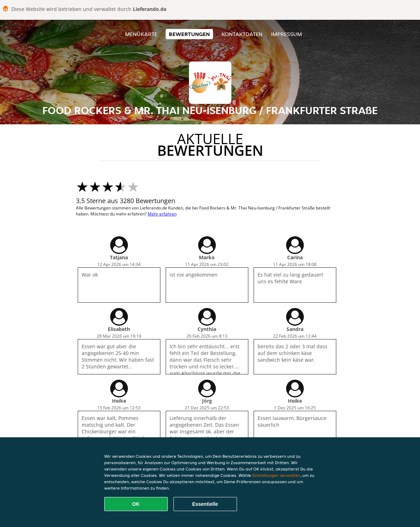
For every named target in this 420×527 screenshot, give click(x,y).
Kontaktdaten (242, 34)
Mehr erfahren (162, 214)
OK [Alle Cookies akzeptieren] (136, 504)
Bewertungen (189, 34)
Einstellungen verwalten (276, 475)
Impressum (286, 34)
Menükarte (141, 34)
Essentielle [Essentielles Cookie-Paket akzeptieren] (205, 504)
